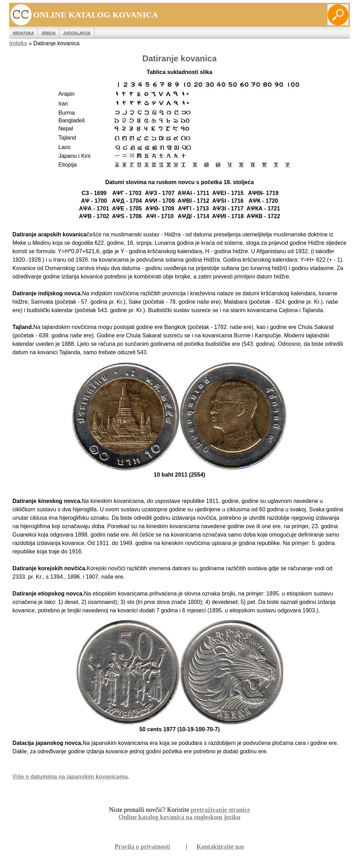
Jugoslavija (77, 33)
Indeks (18, 43)
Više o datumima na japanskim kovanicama (70, 777)
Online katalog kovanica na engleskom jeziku (179, 817)
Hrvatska (23, 33)
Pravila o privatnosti (142, 847)
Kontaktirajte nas (221, 847)
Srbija (49, 33)
